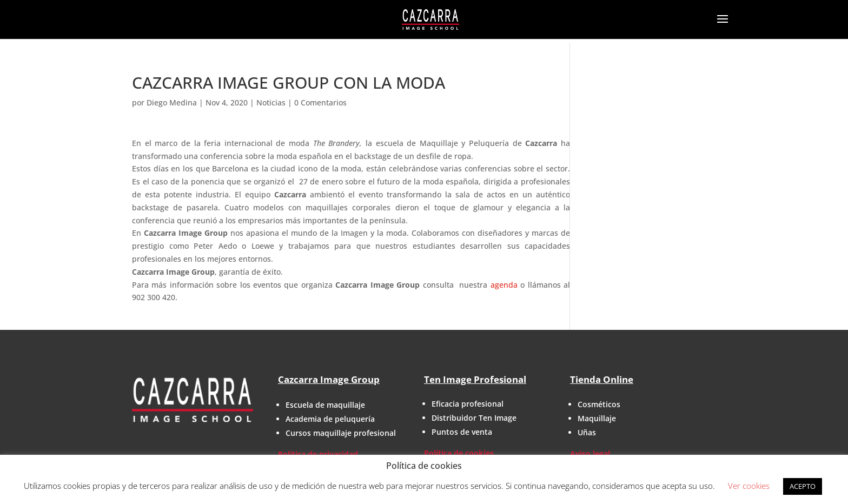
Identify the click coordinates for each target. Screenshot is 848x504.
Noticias (271, 102)
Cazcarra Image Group (329, 379)
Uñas (587, 432)
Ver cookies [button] (749, 486)
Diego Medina (172, 102)
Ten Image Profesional (475, 379)
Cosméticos (599, 404)
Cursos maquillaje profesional (341, 433)
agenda (504, 285)
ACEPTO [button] (803, 486)
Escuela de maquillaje (325, 405)
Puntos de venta (462, 432)
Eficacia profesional (468, 404)
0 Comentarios (320, 102)
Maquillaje (597, 418)
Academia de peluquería (330, 419)
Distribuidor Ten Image (474, 418)
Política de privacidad (318, 454)
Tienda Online (602, 379)
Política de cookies (459, 453)
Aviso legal (590, 453)
